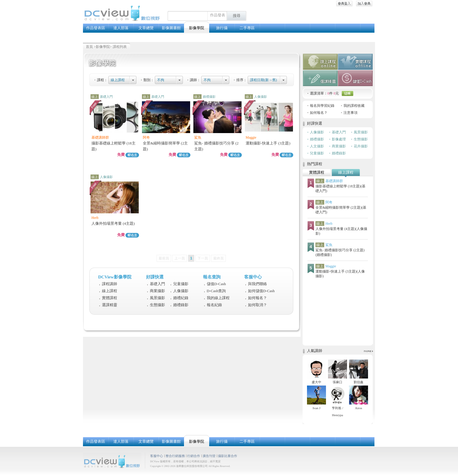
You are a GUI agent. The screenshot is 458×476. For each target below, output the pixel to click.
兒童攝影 (181, 284)
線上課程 (118, 80)
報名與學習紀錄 (322, 106)
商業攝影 (157, 291)
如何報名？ (257, 298)
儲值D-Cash (216, 284)
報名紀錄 (214, 305)
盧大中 (316, 382)
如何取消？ (257, 305)
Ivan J (316, 408)
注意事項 (351, 113)
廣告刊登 (209, 456)
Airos (358, 408)
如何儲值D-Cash (261, 291)
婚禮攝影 (317, 139)
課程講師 (110, 284)
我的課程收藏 (354, 106)
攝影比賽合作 (228, 456)
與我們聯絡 (257, 284)
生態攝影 (157, 305)
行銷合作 (194, 456)
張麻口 (338, 382)
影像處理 (339, 139)
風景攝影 (157, 298)
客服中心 (157, 456)
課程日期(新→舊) (263, 80)
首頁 (89, 47)
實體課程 (110, 298)
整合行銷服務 (175, 456)
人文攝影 (317, 146)
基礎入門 (157, 284)
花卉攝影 (361, 146)
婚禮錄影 (181, 305)
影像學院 (103, 47)
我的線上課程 (218, 298)
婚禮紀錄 (181, 298)
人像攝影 (181, 291)
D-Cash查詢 (216, 291)
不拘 (161, 80)
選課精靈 (110, 305)
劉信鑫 (359, 382)
